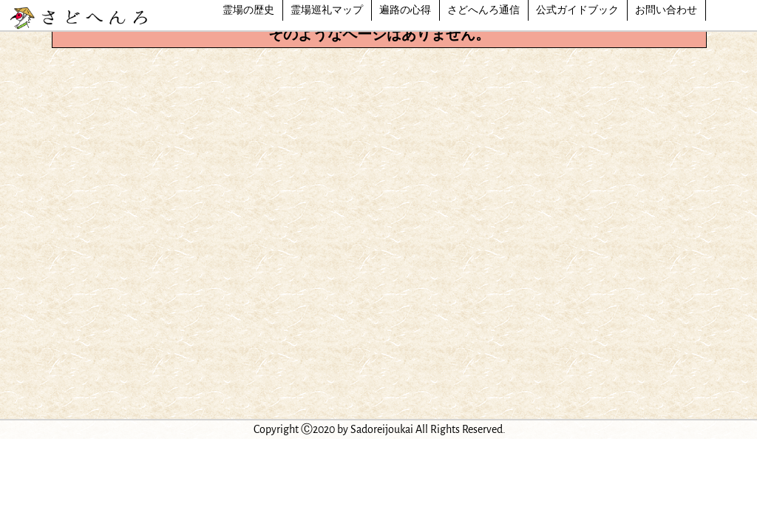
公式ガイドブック (577, 10)
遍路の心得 (405, 10)
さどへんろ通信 (483, 10)
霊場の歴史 (248, 10)
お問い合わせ (666, 10)
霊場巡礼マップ (327, 10)
